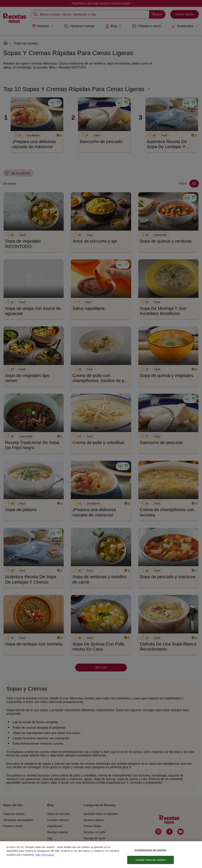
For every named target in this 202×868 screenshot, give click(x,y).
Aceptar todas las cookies (150, 862)
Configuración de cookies (151, 852)
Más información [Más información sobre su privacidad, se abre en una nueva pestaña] (45, 856)
